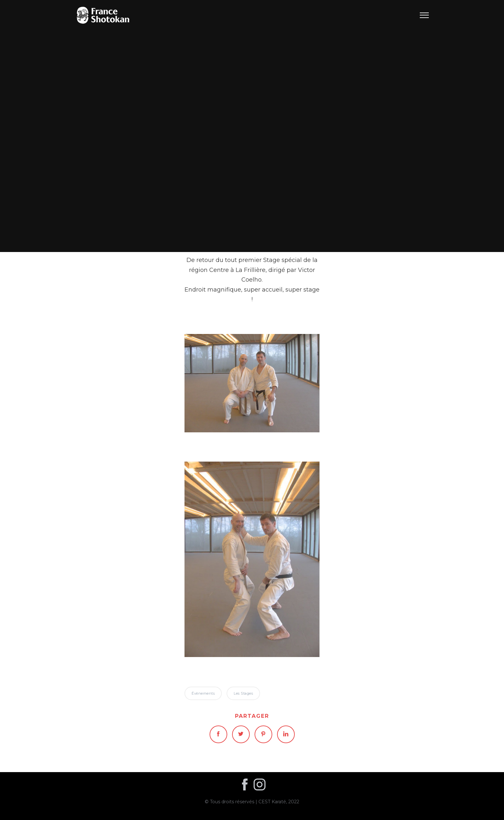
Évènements (252, 126)
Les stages (243, 693)
